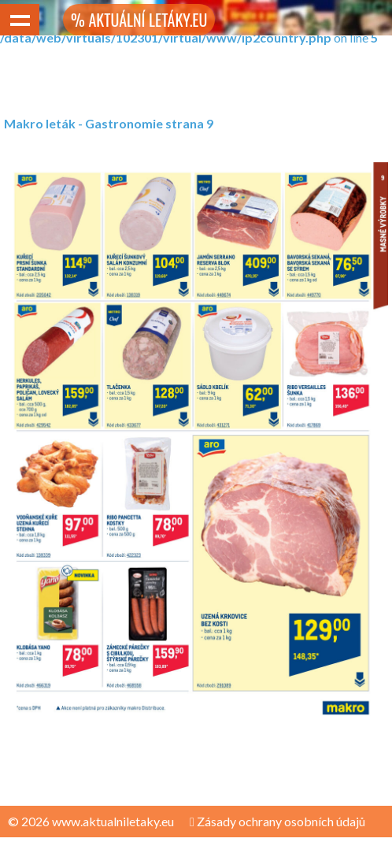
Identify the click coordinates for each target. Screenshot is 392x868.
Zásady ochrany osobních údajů (277, 821)
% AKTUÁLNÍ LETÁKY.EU (139, 20)
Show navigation (20, 20)
